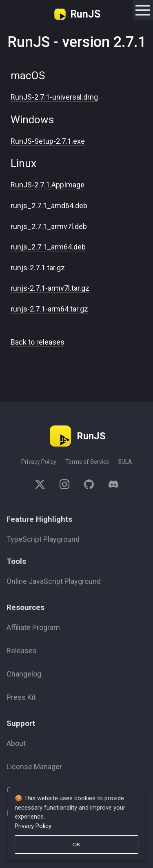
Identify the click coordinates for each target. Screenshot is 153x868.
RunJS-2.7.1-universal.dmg (54, 97)
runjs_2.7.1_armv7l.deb (49, 226)
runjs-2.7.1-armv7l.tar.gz (50, 288)
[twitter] (44, 486)
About (16, 743)
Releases (22, 651)
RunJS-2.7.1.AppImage (48, 185)
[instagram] (64, 486)
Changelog (24, 674)
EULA (125, 462)
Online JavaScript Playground (54, 581)
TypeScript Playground (43, 539)
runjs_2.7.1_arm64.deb (48, 247)
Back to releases (38, 342)
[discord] (110, 486)
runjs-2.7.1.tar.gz (38, 268)
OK (76, 845)
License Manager (34, 767)
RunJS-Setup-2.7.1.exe (48, 141)
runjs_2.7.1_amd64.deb (49, 206)
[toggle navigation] (143, 10)
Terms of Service (87, 462)
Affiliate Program (33, 627)
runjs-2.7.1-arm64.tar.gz (49, 309)
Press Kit (21, 697)
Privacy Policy (39, 462)
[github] (89, 486)
